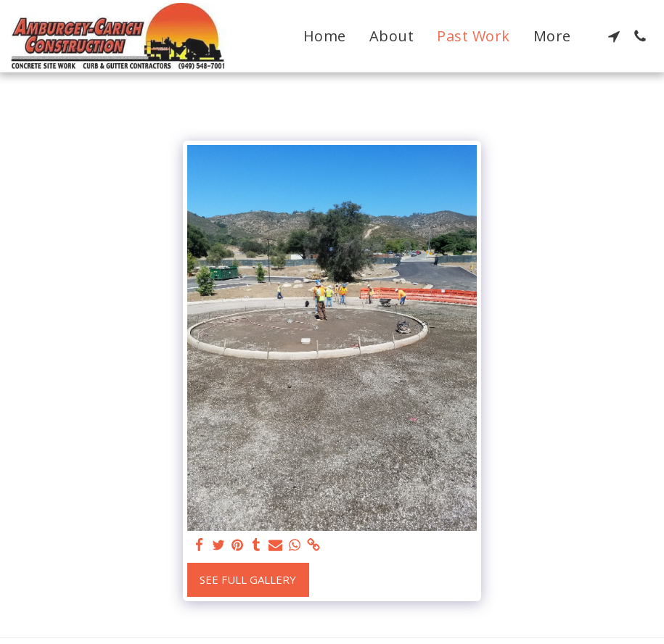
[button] (614, 36)
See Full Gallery (248, 579)
